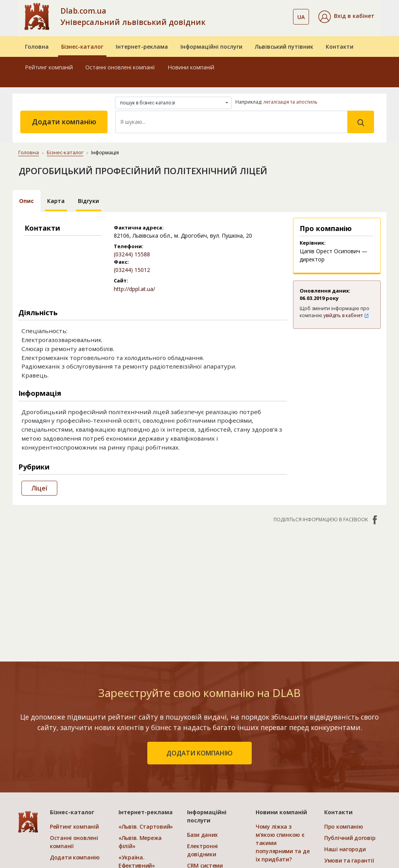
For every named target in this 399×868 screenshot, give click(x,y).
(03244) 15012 (132, 270)
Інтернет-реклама (142, 47)
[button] (346, 17)
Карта (56, 201)
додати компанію (199, 753)
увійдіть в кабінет (346, 315)
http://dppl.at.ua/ (134, 289)
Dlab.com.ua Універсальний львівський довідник (133, 16)
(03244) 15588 (132, 254)
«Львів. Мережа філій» (140, 842)
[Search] (231, 122)
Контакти (340, 47)
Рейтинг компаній (49, 67)
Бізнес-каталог (82, 47)
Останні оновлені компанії (120, 67)
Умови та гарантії (349, 860)
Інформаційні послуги (211, 47)
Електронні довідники (202, 850)
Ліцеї (39, 488)
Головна (37, 47)
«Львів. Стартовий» (146, 827)
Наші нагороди (345, 849)
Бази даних (202, 835)
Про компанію (344, 827)
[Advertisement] (199, 588)
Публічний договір (350, 838)
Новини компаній (191, 67)
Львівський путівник (284, 47)
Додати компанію (64, 122)
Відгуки (88, 201)
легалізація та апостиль (290, 102)
